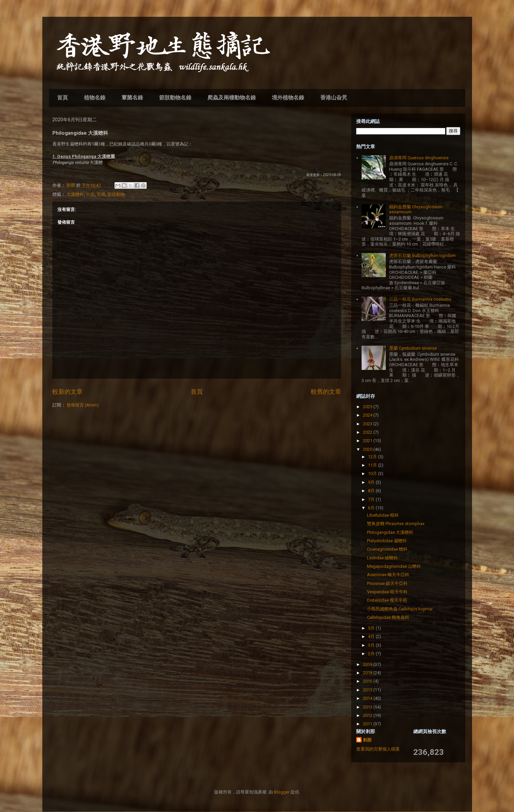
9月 (372, 482)
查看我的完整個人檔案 (378, 749)
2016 (368, 681)
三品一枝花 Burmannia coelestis (420, 299)
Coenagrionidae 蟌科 (387, 549)
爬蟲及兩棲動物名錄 (232, 98)
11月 (373, 465)
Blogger (282, 792)
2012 (368, 715)
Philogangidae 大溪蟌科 (390, 532)
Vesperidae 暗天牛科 (387, 592)
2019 (368, 664)
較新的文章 (67, 392)
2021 (368, 441)
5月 (372, 628)
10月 (373, 474)
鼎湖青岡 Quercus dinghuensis (419, 158)
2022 (368, 432)
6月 (372, 508)
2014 (368, 698)
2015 (368, 690)
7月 (372, 499)
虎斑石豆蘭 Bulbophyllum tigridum (422, 255)
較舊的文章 (326, 392)
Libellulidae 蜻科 (383, 515)
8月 (372, 491)
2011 (368, 724)
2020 (368, 449)
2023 (368, 424)
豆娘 (101, 194)
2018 (368, 673)
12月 (373, 457)
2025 (368, 407)
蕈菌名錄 (132, 98)
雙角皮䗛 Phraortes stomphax (396, 524)
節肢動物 (116, 194)
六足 (90, 194)
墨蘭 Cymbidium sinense (413, 348)
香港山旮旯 (334, 98)
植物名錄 (95, 98)
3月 (372, 645)
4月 (372, 636)
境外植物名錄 (288, 98)
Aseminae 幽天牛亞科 (388, 575)
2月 (372, 654)
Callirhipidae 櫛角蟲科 (388, 617)
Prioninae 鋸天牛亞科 (387, 583)
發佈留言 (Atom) (83, 405)
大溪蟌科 (75, 194)
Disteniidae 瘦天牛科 (387, 600)
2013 (368, 707)
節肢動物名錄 (175, 98)
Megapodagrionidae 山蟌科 (394, 566)
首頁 (62, 98)
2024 (368, 415)
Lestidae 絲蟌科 (382, 558)
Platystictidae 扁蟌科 (387, 541)
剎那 (367, 740)
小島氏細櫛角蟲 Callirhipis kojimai (400, 609)
